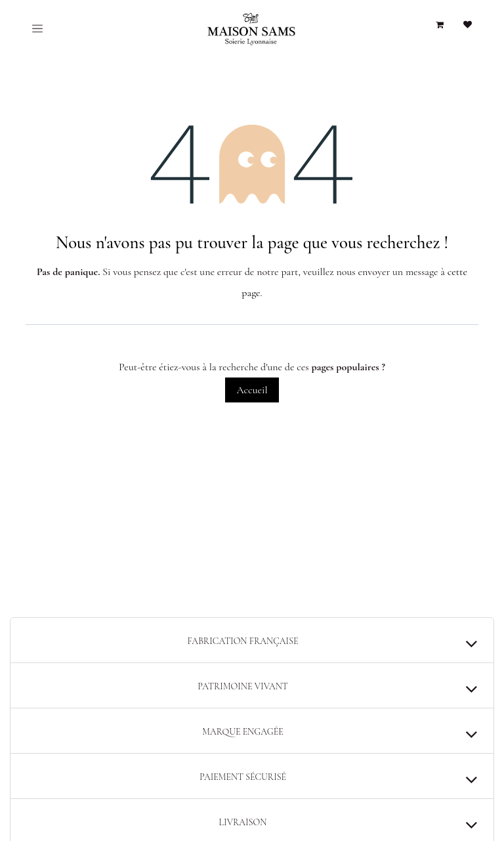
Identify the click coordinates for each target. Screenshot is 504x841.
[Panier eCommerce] (440, 25)
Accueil (252, 390)
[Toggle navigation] (37, 28)
